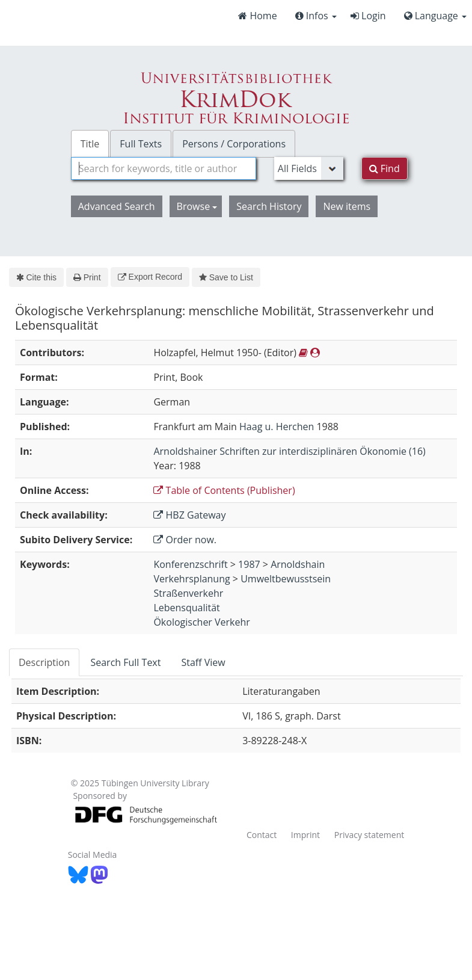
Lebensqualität (186, 608)
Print (87, 277)
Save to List (226, 277)
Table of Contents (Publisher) (224, 490)
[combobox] (164, 168)
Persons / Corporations (234, 144)
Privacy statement (369, 835)
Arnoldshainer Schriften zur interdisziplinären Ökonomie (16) (289, 451)
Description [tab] (44, 662)
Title (90, 144)
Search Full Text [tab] (125, 662)
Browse (197, 206)
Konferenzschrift (190, 564)
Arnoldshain (298, 564)
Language (435, 16)
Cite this (36, 277)
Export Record (150, 277)
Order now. (185, 540)
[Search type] (309, 168)
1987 (249, 564)
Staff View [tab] (203, 662)
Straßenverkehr (188, 593)
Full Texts (141, 144)
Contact (262, 835)
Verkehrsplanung (192, 579)
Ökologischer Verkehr (201, 622)
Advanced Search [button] (117, 206)
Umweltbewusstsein (286, 579)
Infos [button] (316, 16)
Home (257, 16)
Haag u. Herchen (277, 427)
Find (385, 168)
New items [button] (347, 206)
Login (368, 16)
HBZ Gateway (189, 515)
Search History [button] (269, 206)
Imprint (305, 835)
